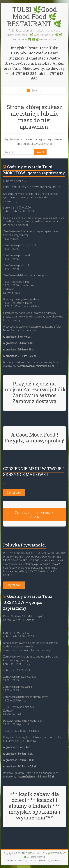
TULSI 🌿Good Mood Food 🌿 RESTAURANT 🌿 (34, 16)
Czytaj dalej (14, 493)
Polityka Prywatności (24, 545)
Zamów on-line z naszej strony (34, 515)
